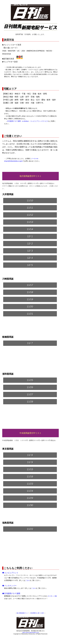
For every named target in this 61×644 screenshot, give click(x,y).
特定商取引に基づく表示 (37, 613)
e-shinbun (25, 121)
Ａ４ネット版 (52, 596)
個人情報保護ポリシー (23, 613)
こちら (27, 580)
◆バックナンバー (9, 586)
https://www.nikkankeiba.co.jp (30, 632)
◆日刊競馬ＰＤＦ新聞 (11, 593)
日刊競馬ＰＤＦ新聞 (14, 121)
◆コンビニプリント (10, 573)
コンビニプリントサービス (39, 121)
